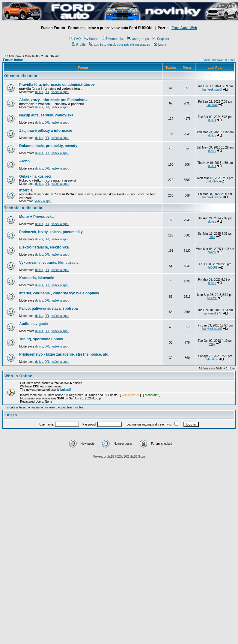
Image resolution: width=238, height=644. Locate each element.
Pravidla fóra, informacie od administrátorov (57, 85)
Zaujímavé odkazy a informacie (46, 131)
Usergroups (138, 39)
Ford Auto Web (184, 28)
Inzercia (26, 190)
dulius (39, 92)
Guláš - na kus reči (35, 176)
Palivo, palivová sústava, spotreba (48, 308)
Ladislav (212, 105)
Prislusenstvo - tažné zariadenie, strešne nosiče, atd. (64, 354)
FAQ (75, 39)
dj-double (212, 181)
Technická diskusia (23, 208)
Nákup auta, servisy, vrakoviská (46, 115)
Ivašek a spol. (60, 92)
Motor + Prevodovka (36, 217)
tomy (212, 344)
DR (47, 92)
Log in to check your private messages (120, 44)
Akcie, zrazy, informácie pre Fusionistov (53, 100)
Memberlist (113, 39)
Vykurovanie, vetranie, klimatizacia (49, 263)
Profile (79, 44)
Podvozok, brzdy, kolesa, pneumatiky (51, 232)
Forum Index (13, 60)
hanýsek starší (212, 90)
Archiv (25, 161)
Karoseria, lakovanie (37, 278)
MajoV (212, 252)
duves (212, 151)
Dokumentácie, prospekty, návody (48, 146)
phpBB (110, 457)
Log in (161, 44)
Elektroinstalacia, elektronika (44, 247)
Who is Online (18, 376)
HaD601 (212, 268)
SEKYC (212, 298)
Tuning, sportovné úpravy (41, 339)
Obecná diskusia (21, 76)
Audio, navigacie (33, 324)
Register (161, 39)
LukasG (66, 390)
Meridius (212, 359)
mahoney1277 (212, 313)
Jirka (212, 237)
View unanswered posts (219, 60)
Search (92, 39)
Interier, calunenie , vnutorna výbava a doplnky (59, 293)
